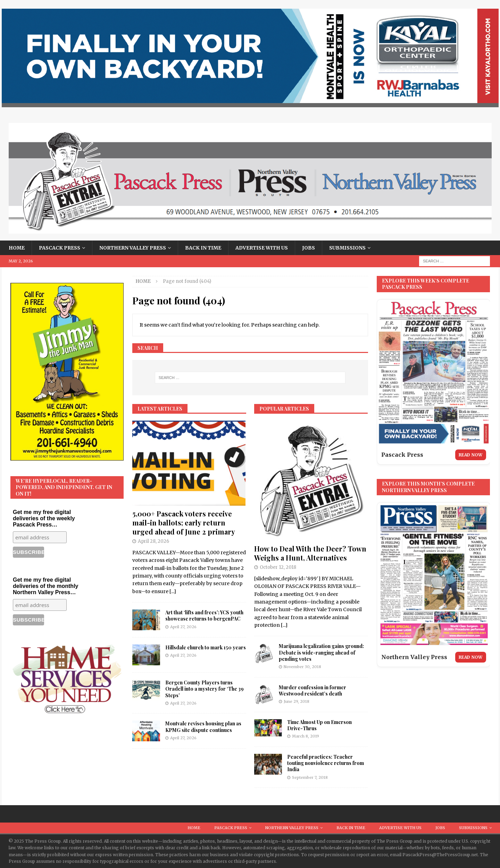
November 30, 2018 (302, 667)
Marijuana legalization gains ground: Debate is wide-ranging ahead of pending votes (321, 652)
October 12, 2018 (278, 567)
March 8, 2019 (306, 736)
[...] (173, 591)
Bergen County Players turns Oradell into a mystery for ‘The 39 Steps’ (205, 689)
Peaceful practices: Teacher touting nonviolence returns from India (326, 763)
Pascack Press (60, 248)
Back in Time (203, 248)
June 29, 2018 (297, 701)
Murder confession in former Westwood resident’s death (312, 690)
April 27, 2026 (183, 627)
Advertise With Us (262, 248)
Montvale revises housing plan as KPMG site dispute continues (203, 727)
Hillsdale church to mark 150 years (206, 647)
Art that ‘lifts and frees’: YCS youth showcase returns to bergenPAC (204, 616)
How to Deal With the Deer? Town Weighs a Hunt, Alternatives (310, 553)
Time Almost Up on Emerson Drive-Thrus (319, 725)
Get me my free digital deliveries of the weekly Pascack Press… (44, 518)
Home (17, 248)
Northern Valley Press (133, 248)
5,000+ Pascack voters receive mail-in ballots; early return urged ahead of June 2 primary (184, 523)
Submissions (347, 248)
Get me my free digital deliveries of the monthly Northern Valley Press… (45, 586)
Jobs (309, 248)
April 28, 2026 (153, 541)
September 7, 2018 (310, 777)
